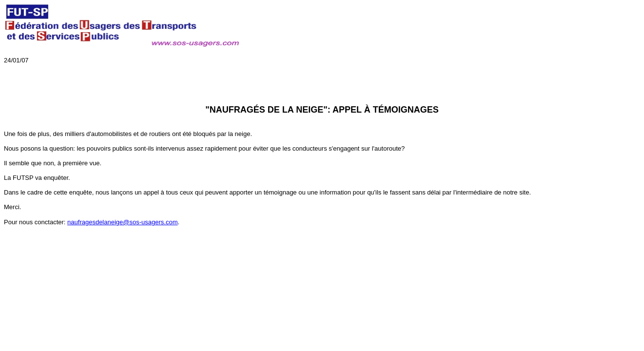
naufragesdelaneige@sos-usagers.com (122, 222)
